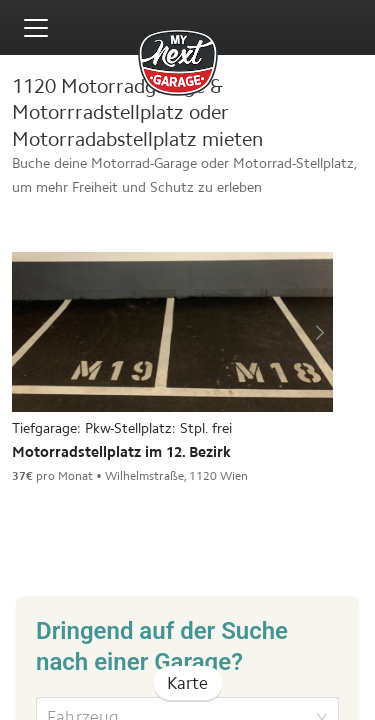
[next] (317, 332)
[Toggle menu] (36, 28)
